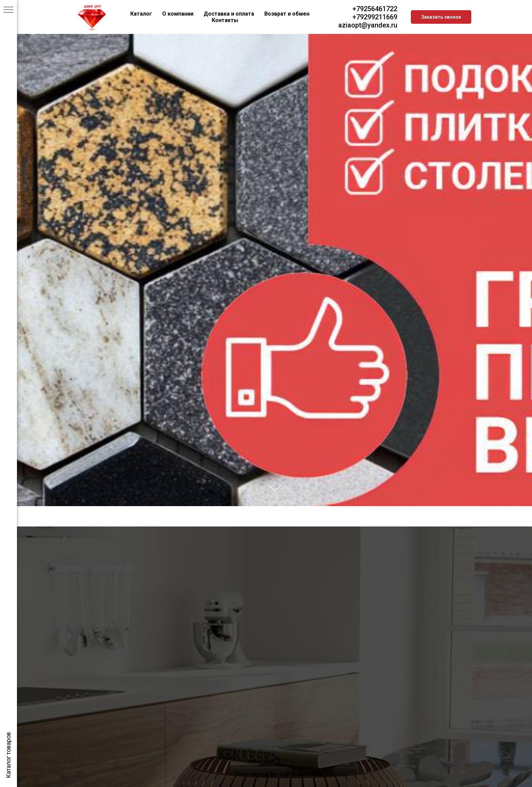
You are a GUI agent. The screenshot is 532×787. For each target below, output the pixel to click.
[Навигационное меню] (8, 10)
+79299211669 (375, 17)
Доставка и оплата (229, 14)
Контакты (225, 20)
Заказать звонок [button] (441, 17)
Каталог (141, 14)
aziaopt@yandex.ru (368, 25)
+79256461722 (375, 9)
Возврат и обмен (287, 14)
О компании (178, 14)
